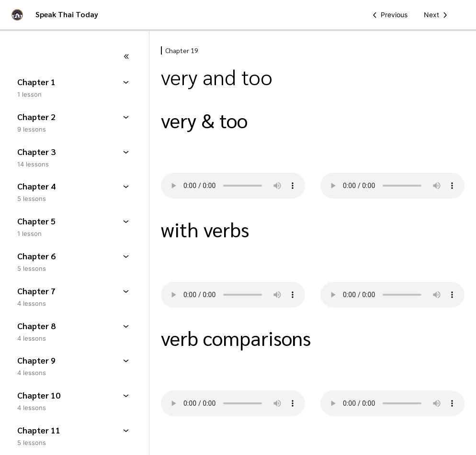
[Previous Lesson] (388, 15)
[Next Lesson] (437, 15)
